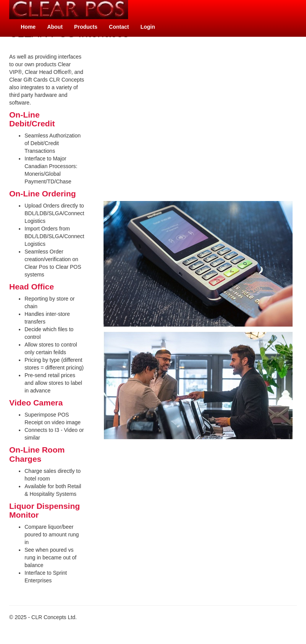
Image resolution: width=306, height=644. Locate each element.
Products (86, 27)
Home (28, 27)
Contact (119, 27)
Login (148, 27)
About (55, 27)
